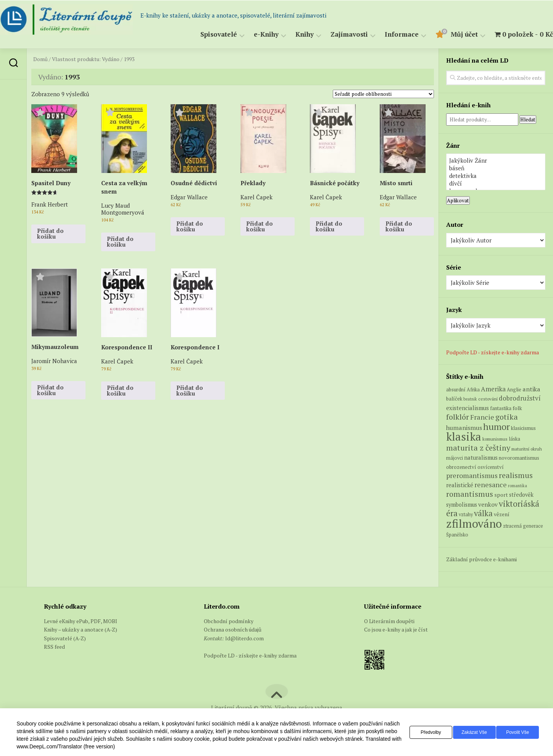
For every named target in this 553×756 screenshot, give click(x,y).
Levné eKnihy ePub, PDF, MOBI (81, 621)
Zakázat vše (467, 732)
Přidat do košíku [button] (50, 233)
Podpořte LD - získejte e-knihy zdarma (493, 352)
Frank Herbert (50, 204)
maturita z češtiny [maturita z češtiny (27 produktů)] (478, 448)
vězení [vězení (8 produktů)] (502, 514)
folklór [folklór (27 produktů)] (458, 417)
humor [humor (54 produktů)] (497, 426)
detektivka (496, 176)
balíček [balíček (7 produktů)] (454, 399)
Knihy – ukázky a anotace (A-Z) (81, 629)
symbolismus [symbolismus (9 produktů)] (462, 505)
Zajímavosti (334, 35)
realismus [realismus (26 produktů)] (516, 475)
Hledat (528, 120)
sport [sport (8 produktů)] (501, 495)
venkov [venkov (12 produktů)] (488, 505)
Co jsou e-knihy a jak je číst (396, 629)
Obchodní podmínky (229, 621)
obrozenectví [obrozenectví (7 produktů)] (461, 467)
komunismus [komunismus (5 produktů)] (495, 439)
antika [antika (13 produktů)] (531, 389)
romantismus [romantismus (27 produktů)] (470, 494)
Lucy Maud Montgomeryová (123, 209)
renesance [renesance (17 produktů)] (491, 485)
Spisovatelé (203, 35)
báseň (496, 168)
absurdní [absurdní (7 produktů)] (456, 389)
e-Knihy (251, 35)
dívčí (496, 183)
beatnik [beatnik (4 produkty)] (470, 399)
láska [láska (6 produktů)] (514, 439)
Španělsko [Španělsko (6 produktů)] (457, 535)
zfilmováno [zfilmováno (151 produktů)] (474, 523)
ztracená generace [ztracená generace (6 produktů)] (523, 526)
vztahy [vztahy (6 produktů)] (466, 514)
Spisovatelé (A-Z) (65, 638)
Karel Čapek (256, 197)
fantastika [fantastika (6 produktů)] (501, 408)
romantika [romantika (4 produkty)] (518, 486)
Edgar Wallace (189, 197)
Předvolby (418, 732)
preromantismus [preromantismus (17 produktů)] (472, 476)
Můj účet (449, 35)
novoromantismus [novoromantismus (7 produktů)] (519, 458)
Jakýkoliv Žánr (496, 160)
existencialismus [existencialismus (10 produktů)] (468, 408)
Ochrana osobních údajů (233, 629)
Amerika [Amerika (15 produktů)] (493, 389)
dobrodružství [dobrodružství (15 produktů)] (520, 398)
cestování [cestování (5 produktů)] (488, 399)
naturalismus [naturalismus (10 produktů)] (481, 457)
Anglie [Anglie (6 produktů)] (514, 390)
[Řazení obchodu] (383, 94)
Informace (386, 35)
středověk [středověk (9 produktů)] (521, 495)
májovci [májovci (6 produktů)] (455, 458)
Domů (40, 59)
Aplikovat (458, 200)
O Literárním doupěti (389, 621)
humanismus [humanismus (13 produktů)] (464, 428)
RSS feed (54, 647)
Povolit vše (515, 732)
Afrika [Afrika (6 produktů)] (473, 390)
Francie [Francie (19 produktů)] (482, 417)
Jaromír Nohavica (54, 361)
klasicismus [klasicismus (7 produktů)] (523, 428)
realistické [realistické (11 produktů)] (460, 485)
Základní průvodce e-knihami (481, 559)
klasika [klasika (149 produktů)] (464, 436)
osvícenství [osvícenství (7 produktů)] (491, 467)
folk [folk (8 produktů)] (517, 408)
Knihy (289, 35)
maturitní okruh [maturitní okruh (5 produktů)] (527, 449)
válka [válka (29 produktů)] (483, 513)
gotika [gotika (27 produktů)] (507, 417)
